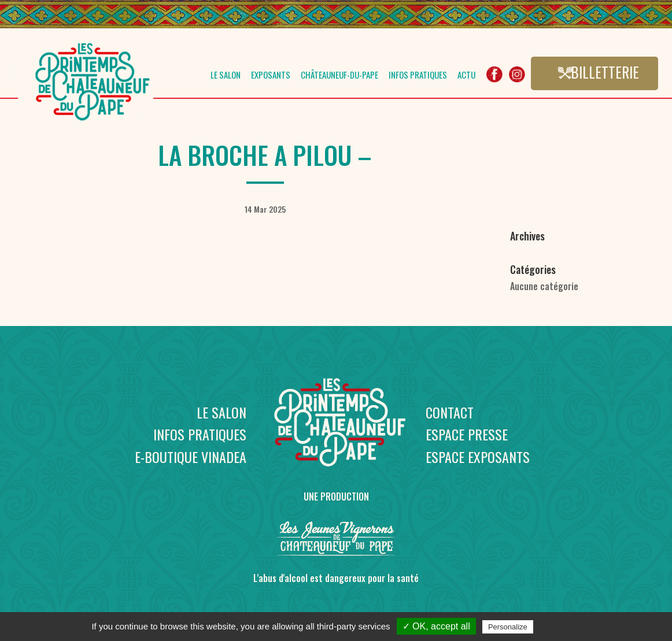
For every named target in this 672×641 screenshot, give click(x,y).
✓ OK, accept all (436, 626)
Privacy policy (564, 627)
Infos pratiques (418, 76)
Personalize (508, 627)
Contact (450, 412)
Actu (466, 76)
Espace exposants (478, 457)
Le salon (226, 76)
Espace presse (467, 434)
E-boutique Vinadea (191, 457)
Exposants (271, 76)
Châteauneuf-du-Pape (339, 76)
